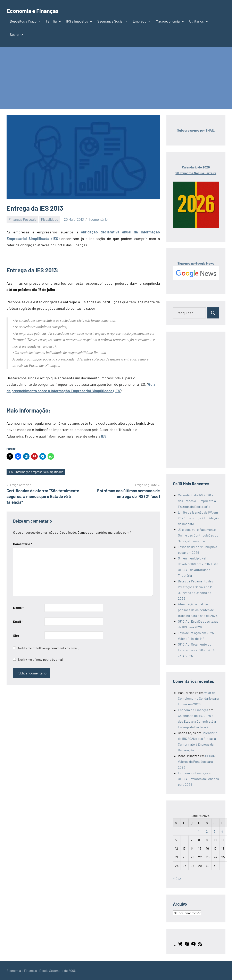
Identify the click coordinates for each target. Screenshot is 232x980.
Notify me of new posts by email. (41, 660)
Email (18, 622)
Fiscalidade (50, 219)
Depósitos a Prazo (25, 21)
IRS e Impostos (78, 21)
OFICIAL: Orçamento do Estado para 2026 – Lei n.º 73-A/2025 (196, 650)
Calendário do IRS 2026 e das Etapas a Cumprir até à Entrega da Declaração (197, 501)
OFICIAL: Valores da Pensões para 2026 (198, 761)
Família (53, 21)
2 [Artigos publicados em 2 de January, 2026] (207, 831)
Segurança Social (112, 21)
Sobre (16, 34)
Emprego (141, 21)
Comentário (23, 544)
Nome (18, 608)
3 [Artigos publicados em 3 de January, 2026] (214, 831)
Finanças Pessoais (22, 219)
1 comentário (98, 219)
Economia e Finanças (37, 10)
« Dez (177, 878)
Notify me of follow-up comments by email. (49, 649)
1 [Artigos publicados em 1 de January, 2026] (199, 831)
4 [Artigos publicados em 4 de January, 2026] (222, 831)
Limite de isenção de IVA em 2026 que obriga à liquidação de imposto (198, 518)
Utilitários (198, 21)
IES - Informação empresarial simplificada (38, 472)
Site (16, 636)
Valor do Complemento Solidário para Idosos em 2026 (198, 698)
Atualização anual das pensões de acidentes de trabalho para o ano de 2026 (198, 610)
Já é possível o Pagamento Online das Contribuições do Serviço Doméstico (198, 535)
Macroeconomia (169, 21)
